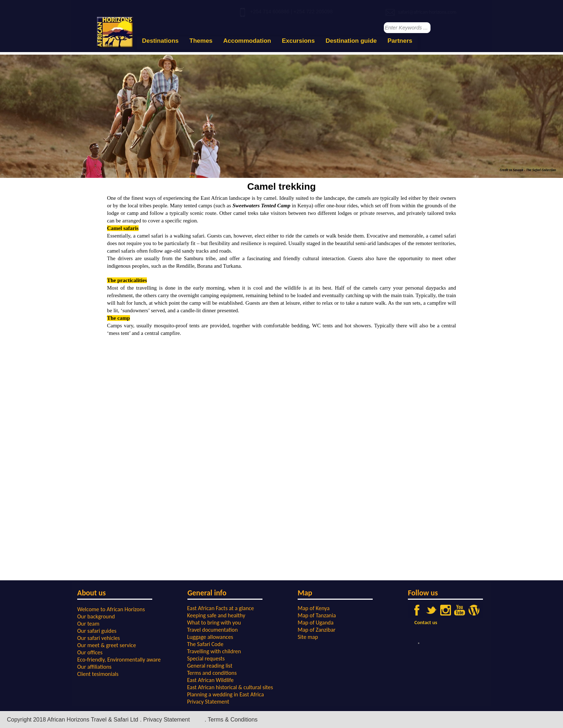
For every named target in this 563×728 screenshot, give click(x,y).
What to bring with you (214, 623)
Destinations (160, 41)
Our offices (90, 652)
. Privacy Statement (165, 720)
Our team (88, 624)
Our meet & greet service (107, 645)
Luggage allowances (210, 637)
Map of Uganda (316, 623)
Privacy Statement (208, 702)
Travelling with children (214, 651)
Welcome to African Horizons (111, 609)
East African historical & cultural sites (230, 687)
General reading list (210, 666)
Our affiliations (94, 667)
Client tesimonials (98, 674)
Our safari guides (97, 631)
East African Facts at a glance (220, 608)
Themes (201, 41)
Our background (96, 616)
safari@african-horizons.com (427, 12)
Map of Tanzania (317, 615)
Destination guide (351, 41)
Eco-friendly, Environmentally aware (119, 660)
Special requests (206, 658)
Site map (308, 637)
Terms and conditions (212, 673)
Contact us (426, 622)
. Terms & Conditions (231, 720)
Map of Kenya (314, 608)
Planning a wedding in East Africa (225, 694)
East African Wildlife (210, 680)
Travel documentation (212, 630)
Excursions (298, 41)
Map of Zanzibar (317, 630)
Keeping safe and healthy (216, 615)
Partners (400, 41)
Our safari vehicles (99, 638)
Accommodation (247, 41)
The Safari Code (205, 644)
